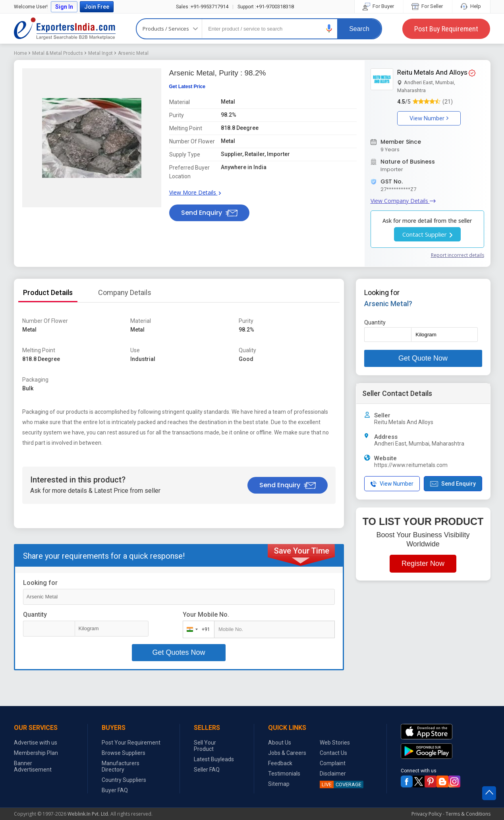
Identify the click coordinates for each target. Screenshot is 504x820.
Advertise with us (36, 743)
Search (359, 29)
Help (471, 6)
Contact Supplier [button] (427, 234)
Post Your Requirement (131, 743)
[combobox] (197, 629)
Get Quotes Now (179, 652)
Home (20, 53)
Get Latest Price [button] (187, 87)
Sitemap (279, 784)
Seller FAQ (207, 770)
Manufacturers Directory (121, 766)
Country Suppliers (124, 780)
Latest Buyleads (214, 759)
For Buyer (379, 6)
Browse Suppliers (124, 753)
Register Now (423, 563)
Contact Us (333, 753)
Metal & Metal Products (58, 53)
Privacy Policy (427, 814)
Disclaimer (333, 774)
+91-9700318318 (266, 7)
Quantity (35, 615)
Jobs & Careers (287, 753)
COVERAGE (341, 784)
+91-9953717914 (202, 7)
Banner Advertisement (33, 766)
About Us (280, 743)
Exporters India (65, 29)
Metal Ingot (100, 53)
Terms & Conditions (468, 814)
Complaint (333, 763)
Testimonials (284, 774)
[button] (329, 28)
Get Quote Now (423, 358)
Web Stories (335, 743)
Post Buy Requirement (446, 29)
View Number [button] (429, 118)
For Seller (428, 6)
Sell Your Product (205, 746)
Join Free (97, 7)
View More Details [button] (195, 192)
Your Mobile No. (206, 615)
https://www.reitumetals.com (411, 465)
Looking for (40, 583)
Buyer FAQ (115, 790)
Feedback (280, 763)
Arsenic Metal (133, 53)
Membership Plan (36, 753)
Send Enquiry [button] (209, 213)
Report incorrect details (458, 255)
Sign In (64, 7)
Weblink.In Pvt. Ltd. (88, 814)
